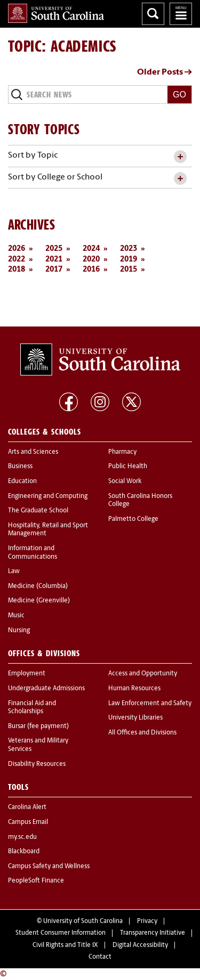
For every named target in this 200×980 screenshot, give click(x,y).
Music (16, 616)
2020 (91, 260)
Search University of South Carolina (153, 14)
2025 (54, 249)
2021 (54, 260)
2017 (54, 270)
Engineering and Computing (48, 496)
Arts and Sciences (33, 452)
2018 (17, 270)
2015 (129, 270)
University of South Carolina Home (56, 13)
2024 (91, 249)
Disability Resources (37, 764)
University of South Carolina (83, 921)
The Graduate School (38, 511)
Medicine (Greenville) (39, 601)
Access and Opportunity (143, 674)
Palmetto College (133, 519)
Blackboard (24, 852)
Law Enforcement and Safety (150, 704)
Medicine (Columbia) (38, 586)
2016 (91, 270)
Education (22, 481)
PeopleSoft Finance (36, 881)
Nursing (19, 631)
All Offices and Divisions (142, 733)
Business (20, 467)
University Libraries (135, 718)
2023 (129, 249)
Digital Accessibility (140, 945)
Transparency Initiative (153, 933)
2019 (129, 260)
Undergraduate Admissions (46, 689)
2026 (17, 249)
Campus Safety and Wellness (49, 867)
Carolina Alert (27, 807)
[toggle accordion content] (180, 157)
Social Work (125, 481)
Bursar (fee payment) (38, 726)
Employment (27, 674)
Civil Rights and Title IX (65, 945)
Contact (100, 957)
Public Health (128, 467)
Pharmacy (122, 452)
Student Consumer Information (61, 933)
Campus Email (28, 822)
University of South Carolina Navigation (181, 14)
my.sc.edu (22, 837)
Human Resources (134, 689)
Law (14, 571)
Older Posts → (165, 72)
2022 (17, 260)
